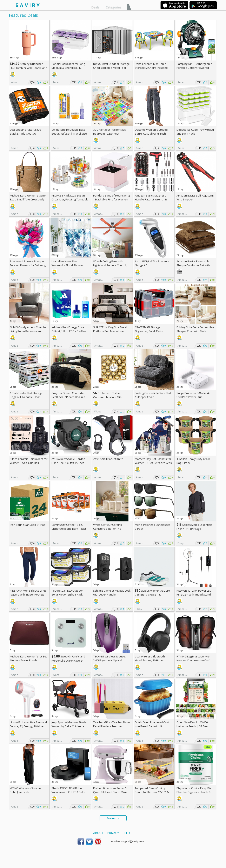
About (98, 833)
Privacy (113, 833)
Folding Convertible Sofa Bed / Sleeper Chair (153, 395)
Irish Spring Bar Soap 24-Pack (28, 525)
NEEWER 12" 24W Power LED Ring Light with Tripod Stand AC (194, 594)
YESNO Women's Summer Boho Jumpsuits (26, 790)
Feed (126, 833)
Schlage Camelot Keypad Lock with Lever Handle (112, 593)
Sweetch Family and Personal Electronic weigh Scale (68, 660)
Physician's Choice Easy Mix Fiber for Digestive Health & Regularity (194, 792)
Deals (95, 7)
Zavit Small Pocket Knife (108, 459)
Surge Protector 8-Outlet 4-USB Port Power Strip (193, 395)
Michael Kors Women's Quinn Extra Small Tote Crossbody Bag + (28, 199)
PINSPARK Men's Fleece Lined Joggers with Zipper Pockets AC (28, 594)
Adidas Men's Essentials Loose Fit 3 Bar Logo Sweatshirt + (194, 529)
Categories (114, 7)
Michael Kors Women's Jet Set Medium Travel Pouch (28, 658)
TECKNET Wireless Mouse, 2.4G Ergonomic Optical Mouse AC (109, 660)
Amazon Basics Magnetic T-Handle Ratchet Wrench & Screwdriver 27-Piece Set (152, 199)
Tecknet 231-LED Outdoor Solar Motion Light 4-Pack (67, 593)
